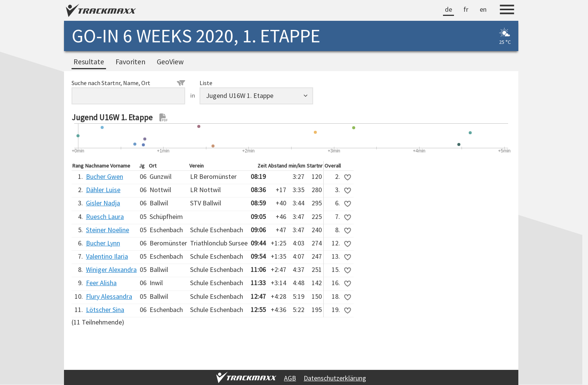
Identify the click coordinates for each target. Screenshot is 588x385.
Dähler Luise (103, 190)
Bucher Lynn (103, 243)
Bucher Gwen (104, 176)
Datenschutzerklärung (335, 378)
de (448, 9)
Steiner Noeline (108, 230)
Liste (206, 83)
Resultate (89, 62)
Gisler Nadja (103, 203)
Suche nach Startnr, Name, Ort (128, 83)
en (483, 9)
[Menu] (507, 11)
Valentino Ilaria (107, 256)
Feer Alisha (101, 283)
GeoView (170, 62)
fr (466, 9)
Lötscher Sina (105, 310)
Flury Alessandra (109, 296)
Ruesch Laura (105, 217)
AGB (290, 378)
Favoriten (130, 62)
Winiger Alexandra (111, 269)
